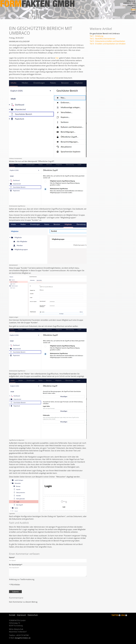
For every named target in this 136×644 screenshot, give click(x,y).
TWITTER (116, 615)
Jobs (134, 12)
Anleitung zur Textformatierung (22, 579)
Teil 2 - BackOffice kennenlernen (103, 39)
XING (124, 615)
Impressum (21, 615)
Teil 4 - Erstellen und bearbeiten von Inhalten (108, 44)
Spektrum (131, 1)
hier (57, 58)
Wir (134, 7)
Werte (133, 14)
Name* (12, 557)
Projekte (131, 5)
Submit (15, 592)
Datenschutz (33, 615)
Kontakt (12, 615)
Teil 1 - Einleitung (97, 36)
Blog (133, 10)
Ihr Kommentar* (16, 565)
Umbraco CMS (129, 3)
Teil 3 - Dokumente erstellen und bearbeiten (107, 41)
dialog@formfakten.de (23, 638)
